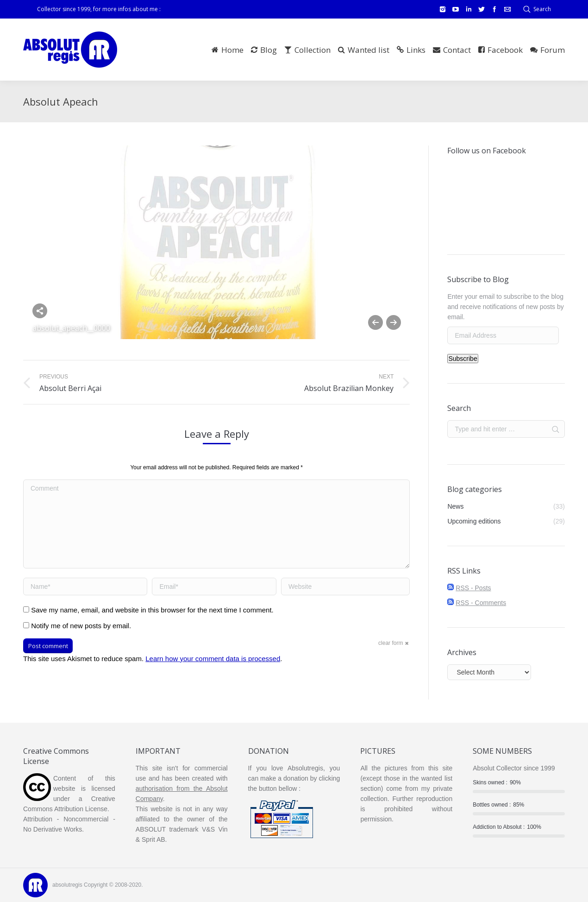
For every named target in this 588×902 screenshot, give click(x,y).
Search (542, 9)
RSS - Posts (473, 588)
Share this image (40, 311)
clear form (391, 643)
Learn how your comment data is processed (213, 659)
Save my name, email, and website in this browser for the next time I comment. (152, 610)
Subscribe (463, 359)
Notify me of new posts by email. (81, 626)
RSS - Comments (481, 603)
